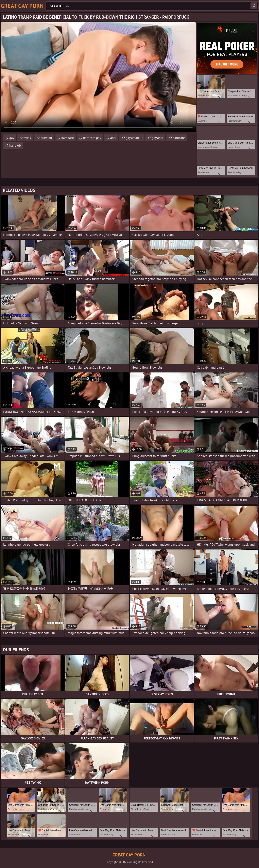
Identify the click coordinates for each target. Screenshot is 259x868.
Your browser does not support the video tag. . (98, 77)
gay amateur (134, 138)
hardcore (179, 138)
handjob (15, 145)
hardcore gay (92, 138)
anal (113, 138)
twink (27, 138)
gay (12, 138)
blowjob (46, 138)
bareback (68, 138)
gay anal (158, 138)
